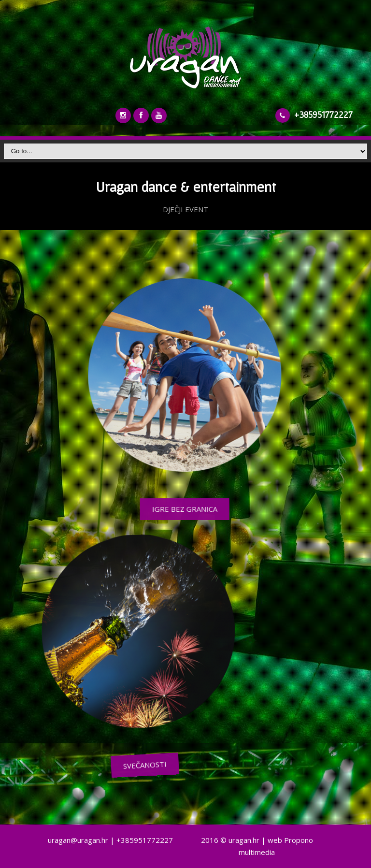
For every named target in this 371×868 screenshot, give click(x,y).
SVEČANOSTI (242, 765)
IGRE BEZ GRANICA (171, 509)
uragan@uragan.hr (78, 840)
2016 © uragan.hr (230, 840)
